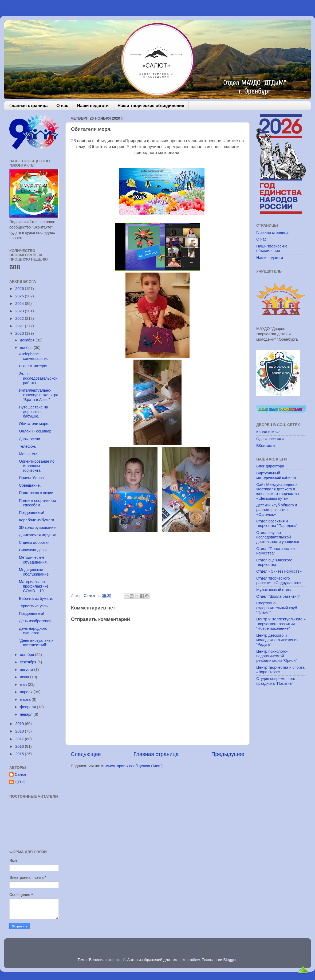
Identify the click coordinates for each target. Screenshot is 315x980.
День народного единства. (33, 631)
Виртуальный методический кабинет (276, 475)
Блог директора (270, 466)
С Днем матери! (33, 366)
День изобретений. (36, 621)
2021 (20, 326)
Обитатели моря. (34, 424)
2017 (20, 739)
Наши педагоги (93, 106)
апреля (27, 692)
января (27, 714)
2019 (20, 724)
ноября (27, 348)
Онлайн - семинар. (36, 431)
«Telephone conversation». (34, 356)
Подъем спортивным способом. (37, 503)
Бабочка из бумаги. (36, 599)
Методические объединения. (33, 560)
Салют (21, 774)
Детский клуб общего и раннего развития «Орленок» (277, 510)
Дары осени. (30, 439)
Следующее (86, 754)
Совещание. (30, 485)
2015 (20, 754)
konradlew (191, 960)
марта (26, 699)
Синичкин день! (33, 550)
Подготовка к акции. (37, 493)
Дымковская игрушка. (38, 535)
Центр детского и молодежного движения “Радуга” (277, 640)
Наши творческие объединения (151, 106)
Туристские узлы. (34, 606)
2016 (20, 746)
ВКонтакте (265, 446)
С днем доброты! (34, 542)
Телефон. (27, 446)
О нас (62, 106)
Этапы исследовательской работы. (38, 378)
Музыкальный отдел (274, 590)
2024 (20, 304)
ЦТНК (20, 782)
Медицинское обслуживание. (34, 572)
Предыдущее (228, 754)
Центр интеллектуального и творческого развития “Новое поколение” (281, 624)
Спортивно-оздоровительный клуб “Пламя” (277, 608)
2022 (20, 318)
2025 (20, 296)
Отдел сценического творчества (274, 562)
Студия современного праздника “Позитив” (276, 681)
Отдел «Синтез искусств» (279, 571)
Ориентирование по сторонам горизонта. (37, 466)
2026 (20, 289)
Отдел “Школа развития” (278, 596)
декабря (28, 340)
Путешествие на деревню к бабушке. (34, 412)
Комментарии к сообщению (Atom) (132, 766)
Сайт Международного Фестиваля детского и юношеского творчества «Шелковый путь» (277, 491)
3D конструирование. (38, 528)
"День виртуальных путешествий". (36, 643)
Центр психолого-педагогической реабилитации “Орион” (277, 656)
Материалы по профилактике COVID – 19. (34, 586)
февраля (29, 707)
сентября (29, 662)
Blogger (230, 960)
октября (28, 655)
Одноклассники (270, 439)
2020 (20, 333)
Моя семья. (29, 454)
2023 (20, 311)
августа (27, 670)
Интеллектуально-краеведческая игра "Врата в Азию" (39, 395)
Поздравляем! (31, 513)
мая (24, 684)
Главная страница (28, 106)
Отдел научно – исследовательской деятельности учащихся (278, 537)
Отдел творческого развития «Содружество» (279, 580)
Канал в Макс (268, 432)
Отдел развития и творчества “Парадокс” (277, 523)
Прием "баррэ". (33, 478)
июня (25, 677)
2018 (20, 731)
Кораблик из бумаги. (37, 520)
